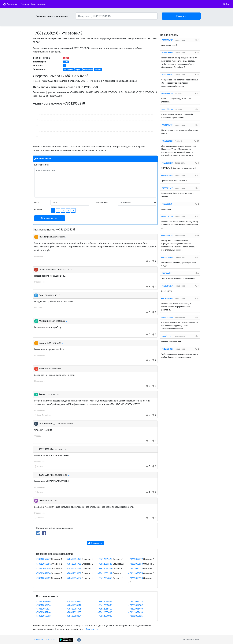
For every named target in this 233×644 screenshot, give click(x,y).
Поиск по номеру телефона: (52, 16)
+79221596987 (167, 40)
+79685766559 (167, 53)
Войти (226, 4)
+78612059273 (135, 569)
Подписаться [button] (95, 543)
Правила (38, 639)
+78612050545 (105, 564)
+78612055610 (105, 609)
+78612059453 (74, 602)
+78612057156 (43, 573)
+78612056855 (105, 578)
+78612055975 (135, 573)
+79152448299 (167, 235)
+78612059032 (105, 616)
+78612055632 (105, 602)
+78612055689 (43, 602)
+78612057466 (105, 612)
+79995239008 (167, 317)
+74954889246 (167, 94)
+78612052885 (105, 605)
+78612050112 (74, 605)
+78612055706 (74, 609)
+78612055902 (43, 578)
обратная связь (93, 629)
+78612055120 (135, 578)
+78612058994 (43, 605)
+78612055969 (105, 573)
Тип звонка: (102, 203)
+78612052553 (135, 564)
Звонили (10, 4)
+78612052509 (135, 605)
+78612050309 (43, 569)
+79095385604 (167, 204)
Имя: (37, 203)
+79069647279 (167, 286)
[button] (181, 16)
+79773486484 (167, 75)
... (66, 237)
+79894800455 (167, 176)
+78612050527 (43, 609)
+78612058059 (74, 569)
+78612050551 (43, 564)
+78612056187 (74, 578)
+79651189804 (167, 257)
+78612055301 (105, 569)
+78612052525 (135, 616)
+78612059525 (105, 559)
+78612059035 (74, 612)
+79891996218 (167, 163)
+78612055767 (43, 559)
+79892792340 (167, 217)
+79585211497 (167, 188)
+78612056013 (43, 616)
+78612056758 (74, 564)
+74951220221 (167, 141)
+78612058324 (74, 616)
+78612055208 (74, 573)
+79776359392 (167, 336)
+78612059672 (135, 559)
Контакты (50, 639)
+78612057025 (135, 602)
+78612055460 (135, 609)
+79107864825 (167, 349)
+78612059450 (135, 612)
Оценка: (38, 210)
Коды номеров (38, 4)
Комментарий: (42, 165)
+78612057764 (43, 612)
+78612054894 (74, 559)
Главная (25, 4)
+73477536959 (167, 125)
